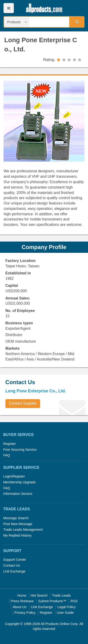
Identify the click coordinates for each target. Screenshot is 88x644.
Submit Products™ (52, 601)
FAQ (7, 455)
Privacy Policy (25, 613)
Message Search (16, 518)
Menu (9, 8)
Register (10, 444)
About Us (20, 607)
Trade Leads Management (23, 530)
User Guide (65, 613)
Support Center (15, 560)
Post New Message (18, 524)
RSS (74, 601)
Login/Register (14, 476)
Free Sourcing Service (20, 450)
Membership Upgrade (19, 482)
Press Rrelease (22, 601)
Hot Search (39, 595)
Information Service (18, 494)
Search (77, 22)
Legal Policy (67, 607)
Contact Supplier (23, 403)
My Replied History (17, 535)
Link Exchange (14, 571)
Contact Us (12, 565)
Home (22, 595)
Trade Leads (61, 595)
